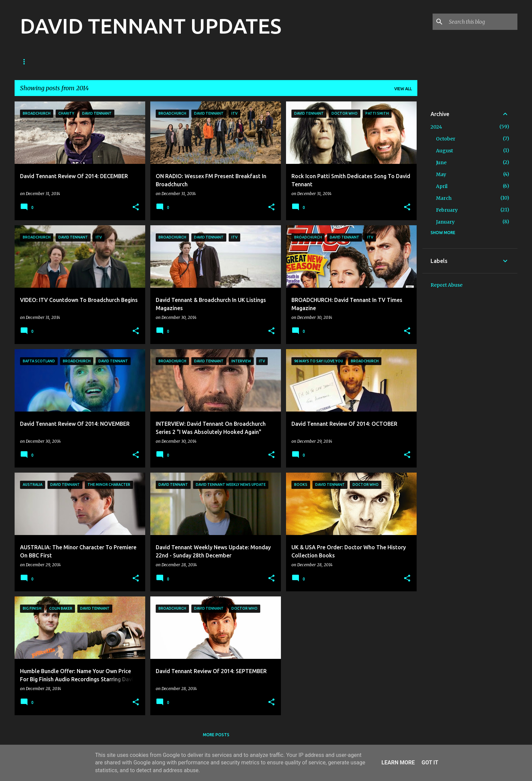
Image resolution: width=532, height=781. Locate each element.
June (441, 163)
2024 (436, 127)
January (445, 222)
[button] (136, 207)
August (444, 151)
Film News (180, 62)
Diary (212, 62)
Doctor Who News (41, 62)
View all (403, 89)
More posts (216, 735)
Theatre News (250, 62)
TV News (144, 62)
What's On (330, 62)
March (444, 198)
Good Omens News (98, 62)
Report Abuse (446, 285)
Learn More (398, 763)
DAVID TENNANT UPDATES (151, 26)
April (442, 186)
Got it (430, 763)
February (447, 210)
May (441, 174)
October (446, 139)
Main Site (292, 62)
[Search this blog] (482, 22)
